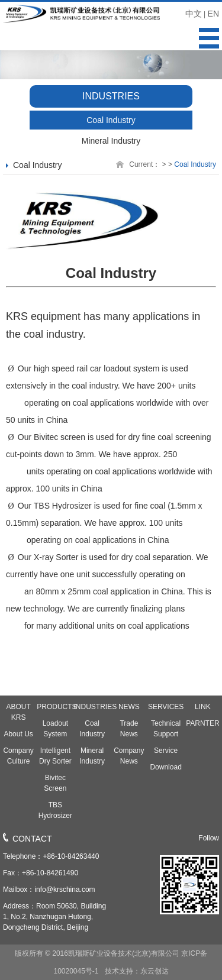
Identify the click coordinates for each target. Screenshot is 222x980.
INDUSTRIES (92, 707)
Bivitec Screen (55, 783)
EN (213, 14)
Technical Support (166, 729)
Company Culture (18, 756)
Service (166, 751)
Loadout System (55, 729)
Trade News (129, 729)
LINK (203, 707)
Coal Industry (111, 120)
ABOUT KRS (18, 712)
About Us (18, 734)
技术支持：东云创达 (135, 971)
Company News (129, 756)
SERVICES (166, 707)
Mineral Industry (111, 141)
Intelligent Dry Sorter (55, 756)
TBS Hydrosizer (55, 810)
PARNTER (202, 723)
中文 (194, 14)
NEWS (129, 707)
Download (165, 767)
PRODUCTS (55, 707)
